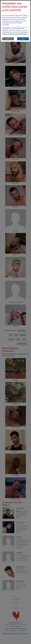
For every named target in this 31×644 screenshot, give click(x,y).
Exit (8, 39)
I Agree (23, 39)
